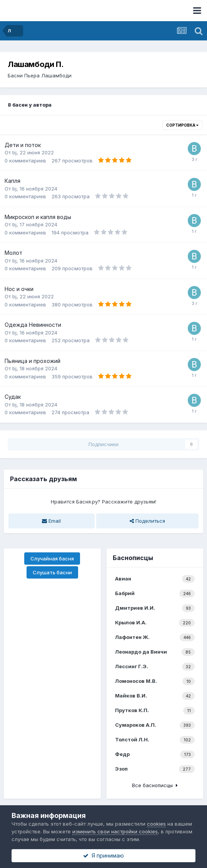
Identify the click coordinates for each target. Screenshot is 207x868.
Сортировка (182, 125)
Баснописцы (133, 558)
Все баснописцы (155, 785)
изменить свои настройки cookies (115, 831)
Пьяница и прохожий (33, 361)
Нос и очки (19, 289)
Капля (13, 181)
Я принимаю (103, 855)
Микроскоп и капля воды (38, 217)
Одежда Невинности (33, 325)
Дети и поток (23, 145)
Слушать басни (52, 572)
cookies (156, 824)
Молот (13, 253)
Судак (13, 397)
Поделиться (147, 521)
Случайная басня (52, 559)
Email (51, 521)
